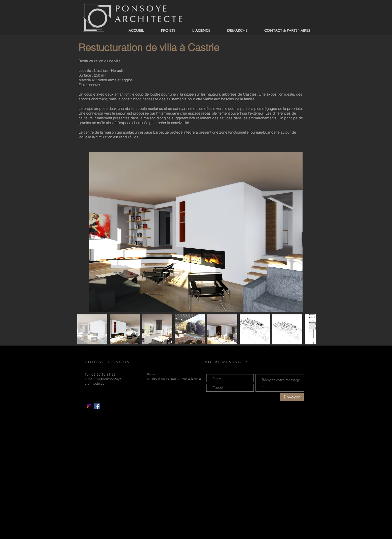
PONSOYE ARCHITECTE (150, 14)
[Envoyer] (292, 397)
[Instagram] (89, 406)
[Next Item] (307, 232)
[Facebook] (97, 406)
